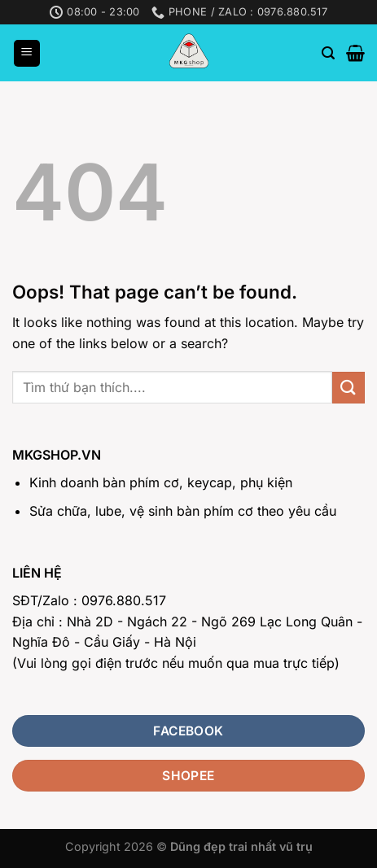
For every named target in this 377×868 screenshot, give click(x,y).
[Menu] (27, 53)
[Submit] (349, 388)
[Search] (328, 53)
